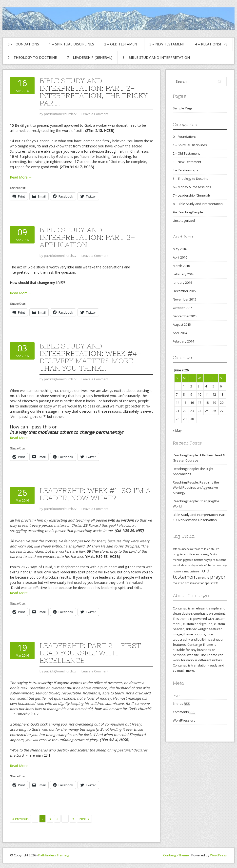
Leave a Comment (95, 114)
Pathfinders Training (54, 855)
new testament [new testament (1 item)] (193, 571)
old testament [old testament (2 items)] (191, 574)
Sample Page (183, 108)
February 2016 (183, 274)
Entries (181, 704)
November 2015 (185, 299)
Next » (84, 819)
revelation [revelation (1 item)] (178, 583)
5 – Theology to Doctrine (32, 57)
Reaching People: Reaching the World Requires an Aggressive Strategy (196, 487)
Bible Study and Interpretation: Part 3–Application (87, 237)
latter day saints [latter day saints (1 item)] (194, 565)
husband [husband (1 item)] (221, 560)
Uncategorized (184, 221)
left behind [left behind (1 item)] (210, 565)
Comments (184, 712)
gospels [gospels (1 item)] (189, 560)
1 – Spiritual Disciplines (72, 44)
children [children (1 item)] (206, 549)
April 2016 (180, 257)
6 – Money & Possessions (192, 187)
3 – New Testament (167, 44)
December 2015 (184, 291)
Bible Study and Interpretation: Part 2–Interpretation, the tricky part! (93, 92)
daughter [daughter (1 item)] (178, 554)
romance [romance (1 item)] (195, 583)
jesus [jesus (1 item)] (176, 565)
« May (177, 430)
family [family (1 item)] (213, 554)
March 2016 (181, 266)
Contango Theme (176, 855)
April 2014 (180, 333)
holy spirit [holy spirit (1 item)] (209, 560)
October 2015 (183, 308)
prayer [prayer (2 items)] (218, 577)
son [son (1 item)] (202, 583)
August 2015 (182, 324)
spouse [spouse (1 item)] (209, 583)
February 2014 (183, 341)
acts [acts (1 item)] (175, 549)
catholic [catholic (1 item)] (196, 549)
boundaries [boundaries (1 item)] (184, 549)
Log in (177, 695)
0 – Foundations (23, 44)
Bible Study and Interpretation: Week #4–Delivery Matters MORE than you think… (90, 357)
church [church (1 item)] (215, 549)
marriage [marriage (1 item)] (222, 565)
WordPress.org (184, 720)
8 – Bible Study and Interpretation (156, 57)
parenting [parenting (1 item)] (204, 578)
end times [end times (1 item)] (190, 554)
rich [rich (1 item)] (187, 583)
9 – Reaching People (188, 212)
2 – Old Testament (122, 44)
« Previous (20, 819)
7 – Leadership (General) (90, 57)
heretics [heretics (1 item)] (198, 560)
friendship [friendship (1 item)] (179, 560)
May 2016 (180, 249)
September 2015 (185, 316)
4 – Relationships (211, 44)
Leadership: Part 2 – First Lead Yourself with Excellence (90, 653)
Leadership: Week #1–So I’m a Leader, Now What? (95, 494)
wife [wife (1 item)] (216, 583)
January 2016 (182, 283)
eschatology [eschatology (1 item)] (203, 554)
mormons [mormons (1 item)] (178, 571)
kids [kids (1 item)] (182, 565)
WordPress (218, 855)
